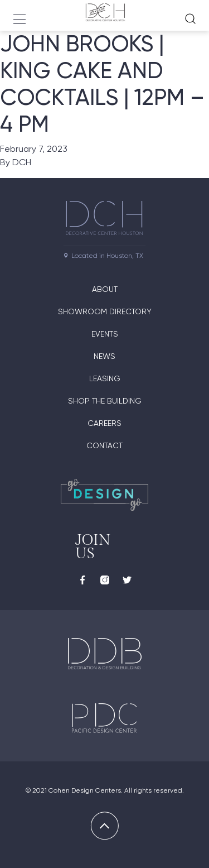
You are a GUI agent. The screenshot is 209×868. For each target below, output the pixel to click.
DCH (22, 162)
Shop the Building (105, 401)
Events (105, 334)
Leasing (105, 378)
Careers (104, 423)
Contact (104, 445)
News (104, 356)
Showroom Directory (105, 311)
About (105, 289)
